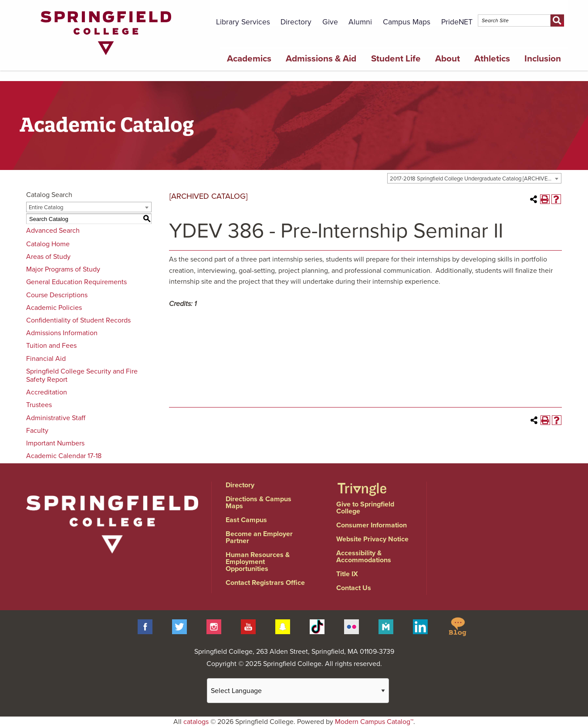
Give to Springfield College (365, 508)
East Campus (246, 520)
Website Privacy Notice (372, 539)
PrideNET (457, 22)
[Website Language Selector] (298, 691)
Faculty (37, 431)
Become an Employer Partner (259, 537)
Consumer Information (372, 525)
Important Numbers (55, 443)
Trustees (39, 405)
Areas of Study (48, 257)
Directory (296, 22)
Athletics (492, 59)
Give (330, 22)
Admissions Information (62, 333)
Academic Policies (54, 308)
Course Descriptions (57, 295)
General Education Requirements (76, 282)
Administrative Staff (56, 418)
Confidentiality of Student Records (78, 320)
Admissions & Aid (321, 59)
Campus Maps (407, 22)
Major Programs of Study (63, 269)
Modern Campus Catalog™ (374, 722)
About (448, 59)
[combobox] (474, 178)
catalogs (196, 722)
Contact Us (354, 588)
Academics (249, 59)
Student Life (396, 59)
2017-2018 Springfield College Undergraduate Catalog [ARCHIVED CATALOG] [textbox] (475, 179)
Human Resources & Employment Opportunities (258, 562)
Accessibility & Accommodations (364, 557)
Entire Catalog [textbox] (46, 207)
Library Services (243, 22)
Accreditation (47, 392)
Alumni (360, 22)
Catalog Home (48, 244)
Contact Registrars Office (265, 583)
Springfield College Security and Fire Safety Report (82, 375)
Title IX (347, 574)
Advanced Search (53, 231)
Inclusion (543, 59)
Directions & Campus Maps (259, 503)
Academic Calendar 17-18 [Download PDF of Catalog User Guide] (64, 456)
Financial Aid (46, 359)
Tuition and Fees (51, 346)
